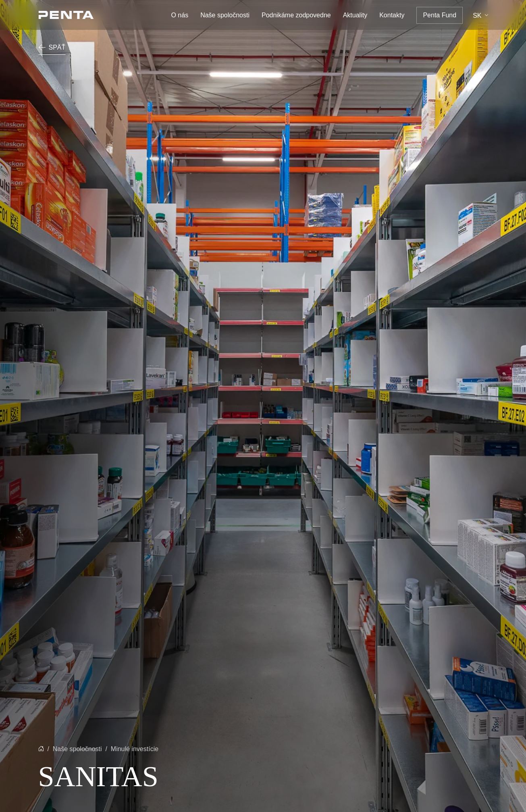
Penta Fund (440, 15)
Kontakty (392, 15)
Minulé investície (135, 749)
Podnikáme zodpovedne (296, 15)
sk (477, 16)
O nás (180, 15)
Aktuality (355, 15)
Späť (52, 47)
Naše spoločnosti (225, 15)
